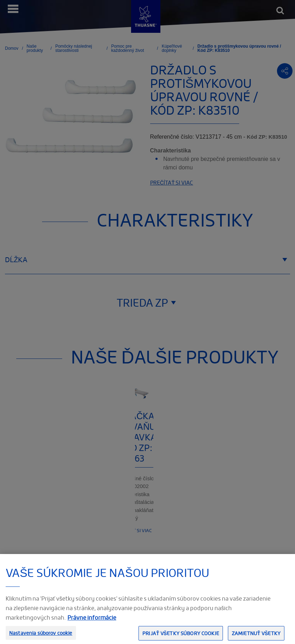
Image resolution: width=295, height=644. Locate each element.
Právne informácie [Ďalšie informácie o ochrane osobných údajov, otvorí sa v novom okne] (92, 625)
